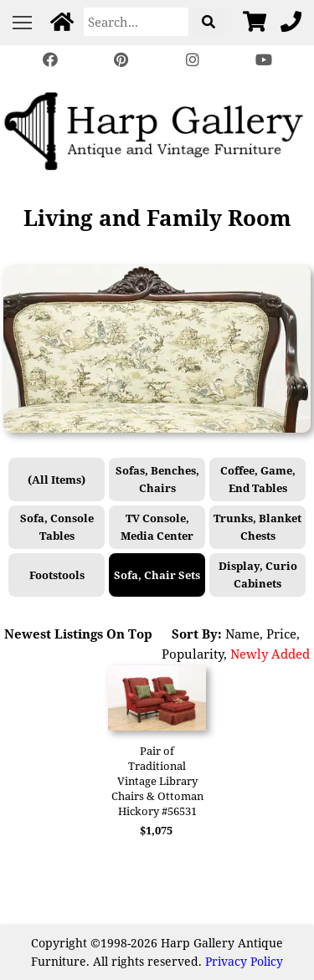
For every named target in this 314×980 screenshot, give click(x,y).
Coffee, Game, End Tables (258, 479)
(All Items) (57, 480)
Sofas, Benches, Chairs (157, 479)
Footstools (57, 575)
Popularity (193, 654)
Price (281, 634)
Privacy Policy (244, 961)
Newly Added (270, 654)
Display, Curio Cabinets (258, 575)
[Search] (136, 22)
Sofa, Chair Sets (157, 575)
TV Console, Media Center (157, 527)
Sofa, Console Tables (57, 527)
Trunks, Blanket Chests (257, 527)
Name (242, 634)
